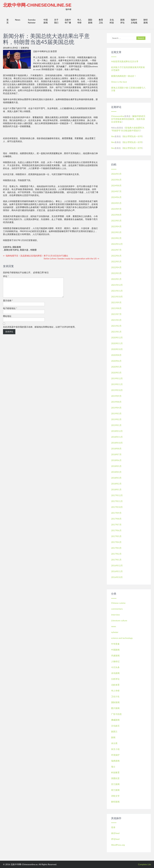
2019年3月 (116, 413)
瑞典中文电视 (134, 21)
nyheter (115, 632)
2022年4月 (116, 267)
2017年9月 (116, 513)
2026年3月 (116, 174)
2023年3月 (116, 232)
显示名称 (8, 304)
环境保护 (115, 755)
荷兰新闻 (115, 790)
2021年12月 (117, 285)
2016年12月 (117, 565)
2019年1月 (116, 425)
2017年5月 (116, 536)
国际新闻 (90, 21)
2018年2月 (116, 484)
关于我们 (56, 21)
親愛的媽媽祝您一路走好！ (124, 76)
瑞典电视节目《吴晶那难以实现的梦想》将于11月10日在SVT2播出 (36, 256)
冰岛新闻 (115, 673)
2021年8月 (116, 308)
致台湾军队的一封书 (132, 136)
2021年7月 (116, 314)
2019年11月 (117, 384)
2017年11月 (117, 501)
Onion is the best (119, 82)
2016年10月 (117, 577)
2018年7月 (116, 454)
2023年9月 (116, 209)
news (114, 626)
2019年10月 (117, 390)
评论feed (115, 839)
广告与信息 (116, 714)
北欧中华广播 (68, 21)
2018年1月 (116, 489)
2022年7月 (116, 250)
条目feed (115, 833)
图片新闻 (115, 708)
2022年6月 (116, 256)
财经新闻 (146, 21)
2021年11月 (117, 291)
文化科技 (112, 21)
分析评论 (7, 247)
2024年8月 (116, 185)
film (113, 136)
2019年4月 (116, 408)
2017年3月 (116, 548)
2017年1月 (116, 560)
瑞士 (113, 767)
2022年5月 (116, 261)
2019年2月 (116, 419)
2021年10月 (117, 297)
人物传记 (115, 661)
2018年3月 (116, 478)
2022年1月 (116, 279)
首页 (8, 21)
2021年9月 (116, 302)
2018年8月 (116, 449)
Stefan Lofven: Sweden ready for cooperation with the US (71, 258)
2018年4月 (116, 472)
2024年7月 (116, 191)
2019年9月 (116, 396)
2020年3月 (116, 373)
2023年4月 (116, 226)
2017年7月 (116, 525)
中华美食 (115, 644)
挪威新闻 (115, 720)
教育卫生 (101, 21)
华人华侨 (79, 21)
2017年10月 (117, 507)
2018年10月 (117, 443)
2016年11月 (117, 571)
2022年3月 (116, 273)
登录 (113, 827)
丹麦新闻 (115, 656)
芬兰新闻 (115, 784)
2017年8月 (116, 519)
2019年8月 (116, 402)
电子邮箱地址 (10, 312)
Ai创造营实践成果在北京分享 (125, 61)
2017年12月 (117, 495)
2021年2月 (116, 326)
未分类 (114, 743)
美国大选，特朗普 (28, 250)
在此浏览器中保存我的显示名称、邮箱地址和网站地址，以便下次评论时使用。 (40, 330)
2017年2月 (116, 554)
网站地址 (7, 320)
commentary (117, 609)
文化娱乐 (115, 726)
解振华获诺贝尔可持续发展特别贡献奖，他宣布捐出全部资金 (128, 119)
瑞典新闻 (115, 761)
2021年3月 (116, 320)
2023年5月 (116, 221)
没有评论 (25, 48)
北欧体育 (115, 685)
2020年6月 (116, 361)
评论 (6, 276)
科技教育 (115, 772)
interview (115, 615)
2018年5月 (116, 466)
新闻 (113, 737)
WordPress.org (118, 845)
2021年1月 (116, 332)
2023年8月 (116, 215)
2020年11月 (117, 343)
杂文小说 (115, 749)
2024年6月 (116, 197)
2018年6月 (116, 460)
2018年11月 (117, 437)
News (18, 20)
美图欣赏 (115, 778)
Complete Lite (145, 864)
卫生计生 (115, 696)
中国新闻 (46, 21)
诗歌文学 (115, 796)
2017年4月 (116, 542)
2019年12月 (117, 378)
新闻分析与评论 (11, 250)
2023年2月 (116, 238)
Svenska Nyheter (32, 21)
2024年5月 (116, 203)
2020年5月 (116, 367)
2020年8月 (116, 355)
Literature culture (119, 620)
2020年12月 (117, 337)
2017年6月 (116, 530)
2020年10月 (117, 349)
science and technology (122, 638)
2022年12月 (117, 244)
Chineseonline (118, 116)
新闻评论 (122, 21)
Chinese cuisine (118, 603)
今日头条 (115, 667)
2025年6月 (116, 180)
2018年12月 (117, 431)
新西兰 (114, 732)
